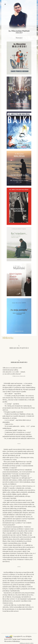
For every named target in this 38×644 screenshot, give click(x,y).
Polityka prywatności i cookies (27, 643)
